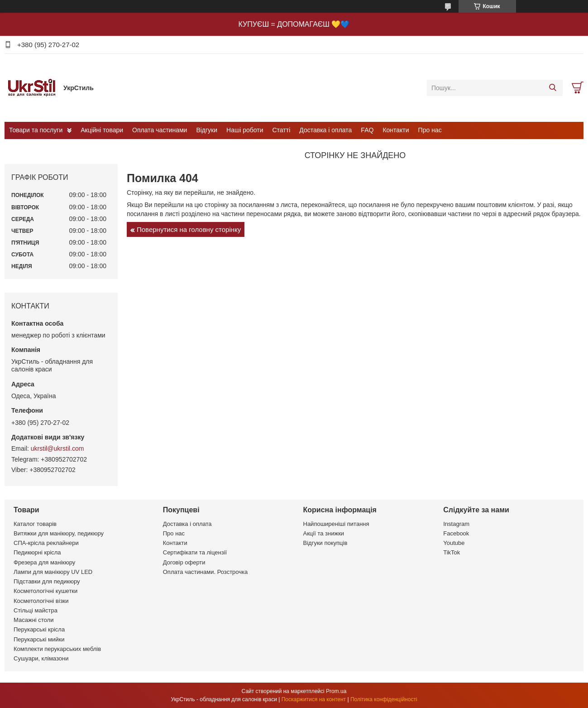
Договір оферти (184, 562)
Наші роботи (245, 130)
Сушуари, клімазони (41, 658)
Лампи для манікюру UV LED (53, 572)
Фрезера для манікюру (44, 562)
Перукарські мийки (39, 639)
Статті (282, 130)
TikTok (452, 552)
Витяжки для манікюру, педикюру (59, 533)
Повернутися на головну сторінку (189, 229)
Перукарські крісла (39, 629)
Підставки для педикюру (47, 581)
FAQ (367, 130)
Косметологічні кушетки (45, 591)
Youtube (454, 543)
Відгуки (207, 130)
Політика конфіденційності (384, 699)
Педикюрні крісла (37, 552)
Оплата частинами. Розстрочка (205, 572)
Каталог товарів (35, 524)
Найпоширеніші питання (336, 524)
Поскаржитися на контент (314, 699)
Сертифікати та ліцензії (195, 552)
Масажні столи (33, 620)
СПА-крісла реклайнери (46, 543)
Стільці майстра (36, 610)
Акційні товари (102, 130)
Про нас (430, 130)
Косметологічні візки (41, 601)
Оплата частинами (160, 130)
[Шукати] (552, 88)
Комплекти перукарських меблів (57, 649)
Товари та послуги (36, 130)
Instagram (456, 524)
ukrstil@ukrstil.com (57, 448)
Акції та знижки (324, 533)
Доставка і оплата (325, 130)
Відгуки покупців (325, 543)
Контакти (396, 130)
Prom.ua (336, 691)
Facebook (456, 533)
